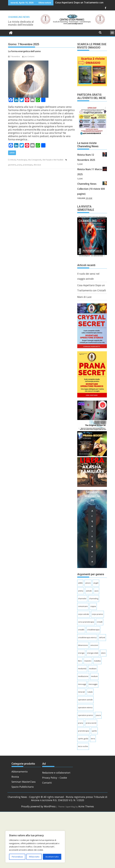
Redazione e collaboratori (56, 773)
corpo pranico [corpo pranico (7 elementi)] (97, 614)
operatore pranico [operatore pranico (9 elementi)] (86, 715)
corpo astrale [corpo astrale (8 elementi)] (84, 614)
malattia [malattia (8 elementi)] (97, 661)
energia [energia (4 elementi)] (81, 653)
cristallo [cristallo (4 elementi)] (81, 630)
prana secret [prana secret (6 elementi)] (91, 723)
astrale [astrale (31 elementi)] (89, 591)
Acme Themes (86, 806)
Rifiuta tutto (34, 857)
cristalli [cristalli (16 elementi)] (100, 622)
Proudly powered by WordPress (38, 806)
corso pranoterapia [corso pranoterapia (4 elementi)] (86, 622)
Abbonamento (20, 772)
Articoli (13, 160)
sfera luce (37, 165)
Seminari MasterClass (24, 782)
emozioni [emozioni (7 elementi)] (94, 645)
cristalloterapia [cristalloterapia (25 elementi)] (93, 630)
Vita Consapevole (35, 160)
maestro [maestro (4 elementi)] (88, 661)
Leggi (12, 153)
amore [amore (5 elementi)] (88, 583)
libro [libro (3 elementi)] (80, 661)
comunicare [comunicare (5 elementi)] (83, 606)
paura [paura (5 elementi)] (98, 715)
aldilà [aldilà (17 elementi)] (80, 583)
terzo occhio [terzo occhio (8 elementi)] (83, 746)
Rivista (15, 777)
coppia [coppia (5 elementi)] (93, 606)
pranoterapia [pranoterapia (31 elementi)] (84, 731)
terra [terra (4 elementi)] (93, 739)
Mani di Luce (84, 297)
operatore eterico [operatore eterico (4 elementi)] (85, 707)
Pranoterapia (22, 160)
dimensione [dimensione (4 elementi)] (83, 645)
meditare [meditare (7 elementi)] (93, 669)
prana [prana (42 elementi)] (81, 723)
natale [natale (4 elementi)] (90, 692)
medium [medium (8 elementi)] (94, 676)
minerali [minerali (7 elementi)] (81, 692)
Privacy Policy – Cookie (55, 778)
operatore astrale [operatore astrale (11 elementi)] (85, 700)
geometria (12, 165)
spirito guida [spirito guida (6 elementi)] (83, 739)
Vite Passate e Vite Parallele (53, 160)
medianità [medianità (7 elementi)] (82, 669)
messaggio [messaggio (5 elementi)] (93, 684)
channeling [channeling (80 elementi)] (94, 599)
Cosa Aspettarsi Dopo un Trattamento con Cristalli (84, 2)
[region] (35, 847)
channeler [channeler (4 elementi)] (82, 599)
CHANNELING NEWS (19, 17)
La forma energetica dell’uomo (24, 51)
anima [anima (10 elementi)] (81, 591)
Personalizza (17, 857)
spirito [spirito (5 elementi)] (94, 731)
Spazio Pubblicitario (23, 787)
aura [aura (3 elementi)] (96, 591)
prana (19, 165)
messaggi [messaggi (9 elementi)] (82, 684)
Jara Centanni (28, 57)
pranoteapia (28, 165)
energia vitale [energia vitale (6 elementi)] (93, 653)
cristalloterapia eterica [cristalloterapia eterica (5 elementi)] (87, 637)
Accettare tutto (52, 857)
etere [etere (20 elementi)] (103, 653)
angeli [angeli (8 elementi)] (96, 583)
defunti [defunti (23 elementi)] (102, 637)
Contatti (47, 783)
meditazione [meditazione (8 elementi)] (83, 676)
